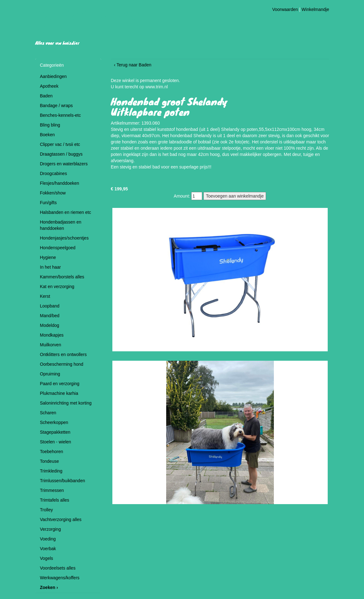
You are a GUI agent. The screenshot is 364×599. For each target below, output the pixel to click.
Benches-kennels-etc (61, 115)
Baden (46, 96)
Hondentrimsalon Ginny (89, 21)
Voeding (48, 539)
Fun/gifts (49, 203)
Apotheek (49, 86)
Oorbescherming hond (62, 364)
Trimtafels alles (55, 500)
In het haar (51, 267)
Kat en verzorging (57, 287)
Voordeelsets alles (58, 568)
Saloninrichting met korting (66, 403)
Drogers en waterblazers (64, 164)
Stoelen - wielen (56, 442)
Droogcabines (54, 173)
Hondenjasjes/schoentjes (64, 238)
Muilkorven (51, 345)
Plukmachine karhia (59, 393)
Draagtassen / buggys (61, 154)
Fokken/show (53, 193)
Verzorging (51, 529)
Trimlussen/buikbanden (63, 481)
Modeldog (50, 325)
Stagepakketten (55, 432)
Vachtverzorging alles (61, 519)
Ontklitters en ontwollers (63, 354)
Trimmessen (52, 490)
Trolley (47, 510)
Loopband (50, 306)
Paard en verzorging (60, 384)
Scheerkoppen (54, 422)
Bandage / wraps (56, 106)
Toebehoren (52, 452)
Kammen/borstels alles (62, 277)
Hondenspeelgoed (58, 248)
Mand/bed (50, 316)
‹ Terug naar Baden (133, 65)
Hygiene (48, 257)
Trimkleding (51, 471)
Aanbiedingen (54, 76)
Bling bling (50, 125)
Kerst (45, 296)
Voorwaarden (285, 9)
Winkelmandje (315, 9)
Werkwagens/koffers (60, 578)
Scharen (48, 413)
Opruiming (50, 374)
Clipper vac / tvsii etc (60, 144)
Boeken (47, 135)
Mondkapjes (52, 335)
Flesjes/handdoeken (60, 183)
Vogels (47, 558)
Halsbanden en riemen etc (66, 212)
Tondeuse (50, 461)
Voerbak (48, 549)
